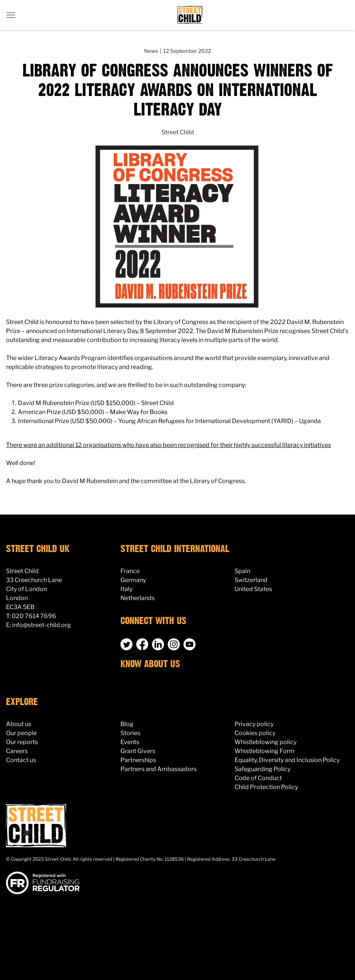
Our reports (22, 742)
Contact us (21, 760)
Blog (127, 724)
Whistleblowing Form (265, 751)
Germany (133, 580)
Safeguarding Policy (262, 769)
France (130, 571)
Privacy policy (254, 724)
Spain (242, 571)
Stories (130, 733)
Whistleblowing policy (265, 742)
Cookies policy (255, 733)
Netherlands (138, 598)
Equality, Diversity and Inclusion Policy (287, 760)
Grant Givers (138, 751)
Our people (21, 733)
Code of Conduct (258, 778)
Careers (17, 751)
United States (253, 589)
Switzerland (251, 580)
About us (19, 724)
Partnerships (138, 760)
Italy (126, 589)
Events (130, 742)
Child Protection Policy (266, 787)
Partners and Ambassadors (159, 769)
